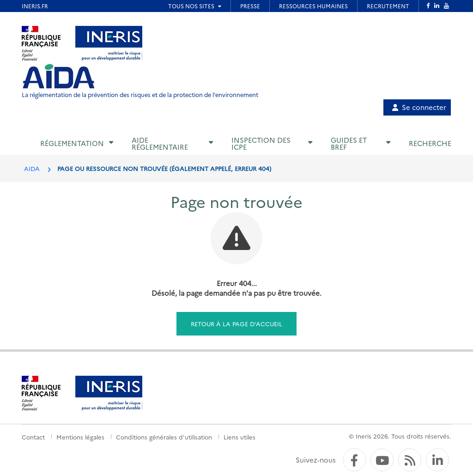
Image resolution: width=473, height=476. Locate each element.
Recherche (430, 143)
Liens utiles (240, 437)
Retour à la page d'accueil (236, 323)
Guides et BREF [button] (349, 143)
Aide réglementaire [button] (160, 143)
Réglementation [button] (72, 143)
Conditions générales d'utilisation (164, 437)
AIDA (32, 168)
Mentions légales (80, 437)
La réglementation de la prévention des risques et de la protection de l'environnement (140, 95)
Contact (33, 437)
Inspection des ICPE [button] (261, 143)
